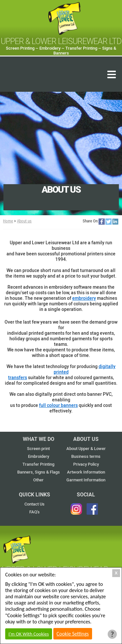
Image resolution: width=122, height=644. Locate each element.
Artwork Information (86, 472)
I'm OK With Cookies (29, 634)
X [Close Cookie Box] (116, 573)
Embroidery (39, 456)
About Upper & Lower (86, 449)
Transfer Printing (38, 464)
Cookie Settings (73, 634)
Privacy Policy (86, 464)
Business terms (86, 456)
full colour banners (58, 405)
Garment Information (86, 480)
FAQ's (34, 512)
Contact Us (34, 504)
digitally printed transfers (62, 372)
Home (8, 221)
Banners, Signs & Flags (39, 472)
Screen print (38, 449)
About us (24, 221)
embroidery (84, 298)
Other (38, 480)
